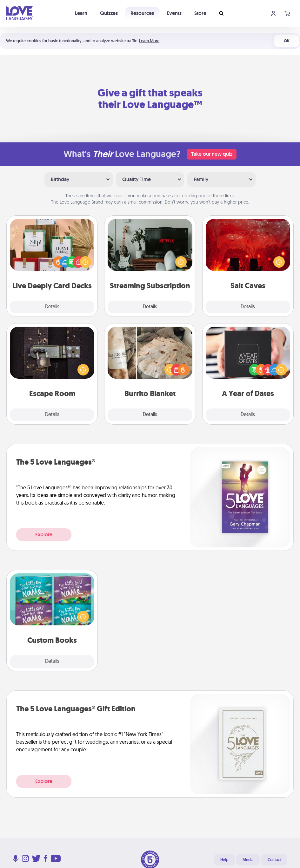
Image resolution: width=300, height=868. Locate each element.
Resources (142, 13)
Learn (81, 13)
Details (52, 307)
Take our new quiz (212, 154)
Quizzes (109, 13)
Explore (44, 535)
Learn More (149, 41)
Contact (274, 860)
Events (174, 13)
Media (248, 860)
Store (200, 13)
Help (224, 860)
